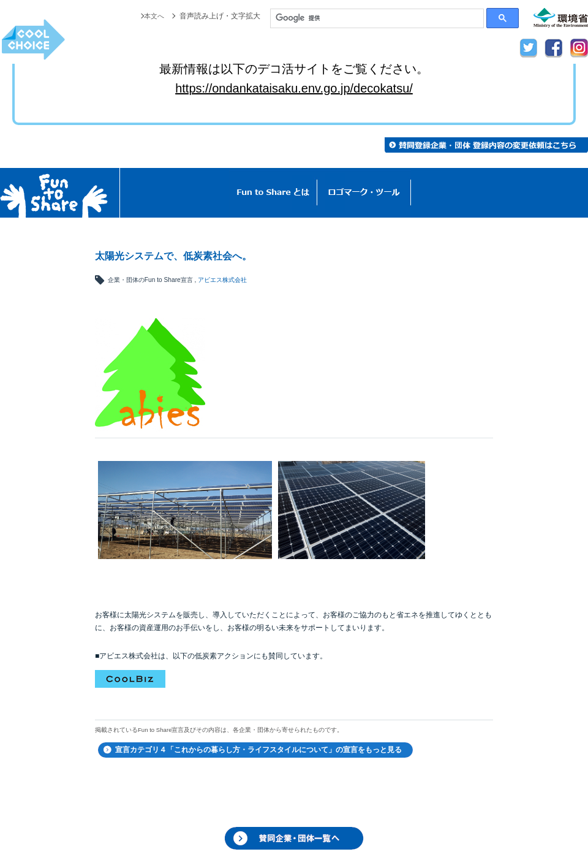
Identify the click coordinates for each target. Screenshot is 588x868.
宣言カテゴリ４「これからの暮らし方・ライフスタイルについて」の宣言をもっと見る (258, 750)
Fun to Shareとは (273, 193)
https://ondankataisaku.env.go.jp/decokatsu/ (294, 88)
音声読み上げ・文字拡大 (220, 16)
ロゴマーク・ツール (364, 193)
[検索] (377, 18)
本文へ (153, 16)
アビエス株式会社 (222, 280)
